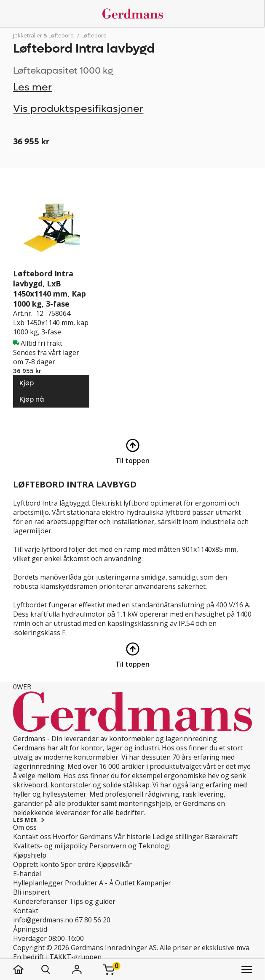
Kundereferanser (40, 901)
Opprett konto (36, 864)
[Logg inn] (77, 969)
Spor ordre (78, 864)
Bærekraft (221, 837)
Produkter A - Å (89, 883)
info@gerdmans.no (43, 920)
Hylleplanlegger (38, 883)
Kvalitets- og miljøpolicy (50, 846)
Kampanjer (154, 883)
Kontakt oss (32, 837)
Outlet (125, 883)
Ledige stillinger (178, 837)
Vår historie (132, 837)
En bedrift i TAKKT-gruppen (57, 957)
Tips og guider (92, 901)
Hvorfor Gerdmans (82, 837)
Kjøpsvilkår (114, 864)
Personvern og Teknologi (130, 846)
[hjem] (27, 969)
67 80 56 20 (93, 920)
